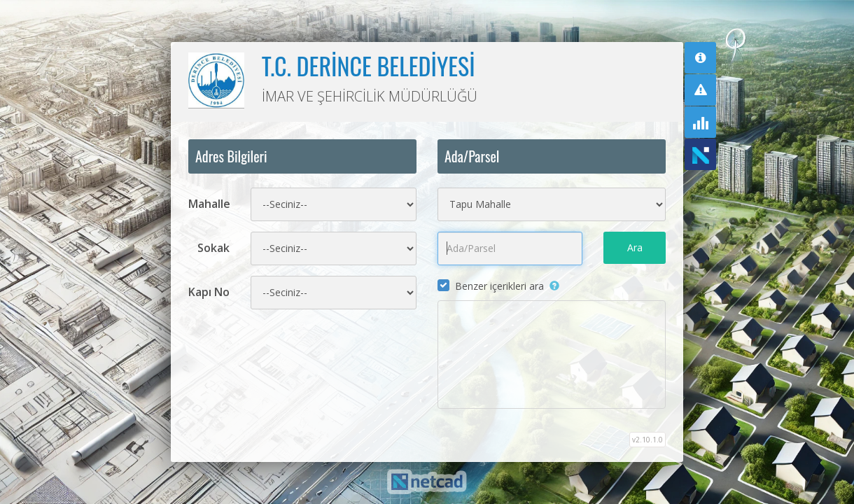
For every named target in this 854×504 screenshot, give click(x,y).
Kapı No (209, 292)
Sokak (213, 248)
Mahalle (209, 204)
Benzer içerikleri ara (499, 286)
